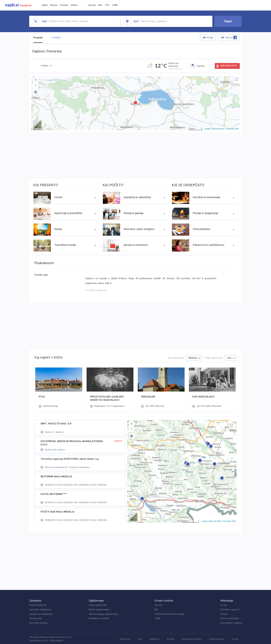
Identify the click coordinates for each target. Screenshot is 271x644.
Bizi (100, 5)
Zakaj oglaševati (98, 605)
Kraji (140, 639)
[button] (36, 92)
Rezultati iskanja (38, 623)
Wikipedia (102, 290)
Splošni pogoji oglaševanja (103, 614)
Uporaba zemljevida (40, 610)
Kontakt (170, 639)
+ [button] (36, 80)
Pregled (38, 38)
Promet (64, 5)
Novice (54, 5)
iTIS (107, 5)
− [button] (36, 86)
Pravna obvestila (230, 618)
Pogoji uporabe (217, 639)
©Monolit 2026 (218, 129)
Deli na (231, 37)
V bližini (56, 38)
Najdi (228, 21)
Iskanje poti (35, 618)
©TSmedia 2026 (232, 129)
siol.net (92, 5)
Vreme (74, 5)
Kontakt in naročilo (99, 618)
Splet (45, 5)
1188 (115, 5)
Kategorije (154, 639)
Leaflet (207, 129)
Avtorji (224, 614)
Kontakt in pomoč (230, 610)
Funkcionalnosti (38, 605)
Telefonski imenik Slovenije (169, 614)
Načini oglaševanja (99, 610)
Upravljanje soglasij (231, 623)
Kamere (201, 66)
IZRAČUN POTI (229, 66)
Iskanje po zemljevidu (41, 614)
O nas (224, 605)
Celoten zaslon (237, 79)
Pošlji (210, 38)
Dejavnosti (125, 639)
